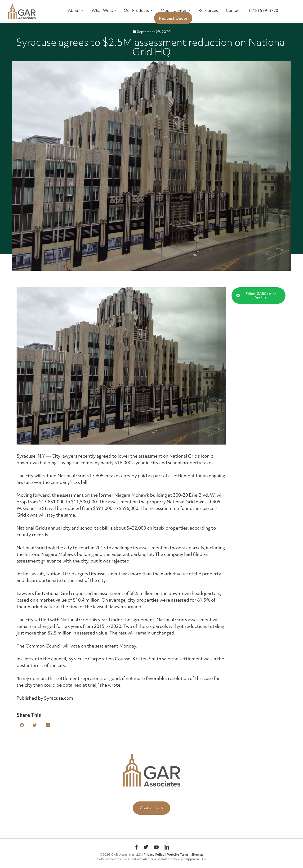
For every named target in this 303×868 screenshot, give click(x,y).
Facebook (136, 848)
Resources (208, 10)
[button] (22, 725)
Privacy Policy (154, 855)
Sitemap (197, 855)
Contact (233, 10)
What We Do (104, 10)
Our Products (138, 10)
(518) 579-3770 (264, 10)
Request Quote (173, 18)
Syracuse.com (59, 698)
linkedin (167, 848)
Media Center (176, 10)
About (76, 10)
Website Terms (178, 855)
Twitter (146, 848)
